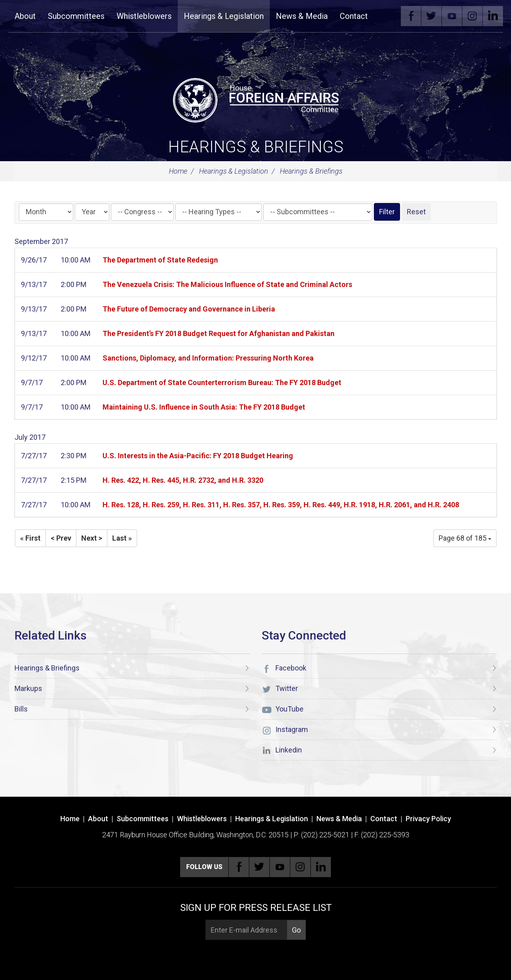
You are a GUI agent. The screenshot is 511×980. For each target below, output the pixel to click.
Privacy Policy (428, 819)
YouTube (452, 16)
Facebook (411, 16)
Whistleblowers (144, 16)
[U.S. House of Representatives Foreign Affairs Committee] (256, 99)
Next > (92, 538)
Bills (21, 709)
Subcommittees (76, 16)
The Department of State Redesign (160, 260)
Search (386, 16)
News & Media (302, 16)
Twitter (431, 16)
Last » (122, 538)
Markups (28, 688)
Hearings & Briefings (256, 147)
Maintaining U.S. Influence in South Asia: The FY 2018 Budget (204, 407)
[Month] (46, 212)
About (25, 16)
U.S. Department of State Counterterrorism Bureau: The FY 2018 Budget (222, 382)
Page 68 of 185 (465, 538)
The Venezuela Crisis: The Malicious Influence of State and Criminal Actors (227, 284)
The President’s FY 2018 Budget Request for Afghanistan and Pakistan (219, 333)
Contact (354, 16)
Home (178, 171)
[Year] (92, 212)
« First (30, 538)
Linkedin (493, 16)
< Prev (61, 538)
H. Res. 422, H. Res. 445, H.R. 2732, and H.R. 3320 (183, 480)
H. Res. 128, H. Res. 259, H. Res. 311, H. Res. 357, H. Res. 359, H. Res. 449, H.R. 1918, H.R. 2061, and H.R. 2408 (281, 505)
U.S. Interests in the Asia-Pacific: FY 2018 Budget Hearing (198, 456)
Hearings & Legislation (224, 16)
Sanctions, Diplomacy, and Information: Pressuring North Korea (208, 358)
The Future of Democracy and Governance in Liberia (189, 309)
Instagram (472, 16)
